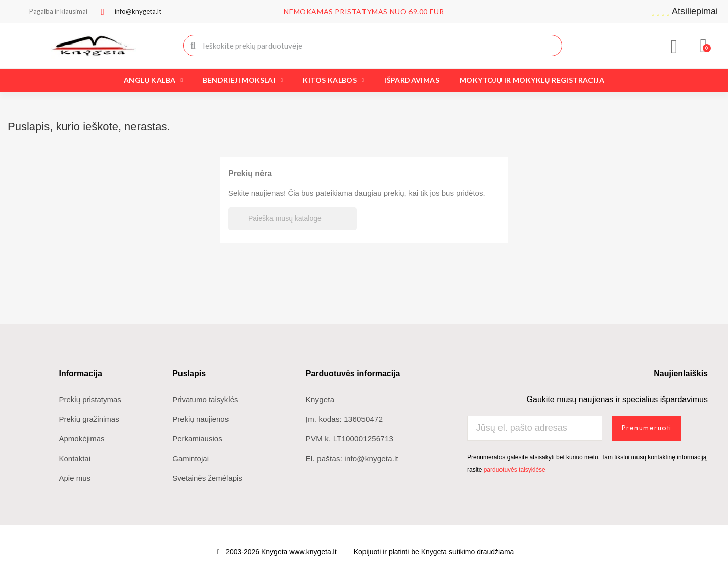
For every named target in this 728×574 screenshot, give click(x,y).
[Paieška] (292, 219)
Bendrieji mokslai (243, 80)
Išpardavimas (412, 80)
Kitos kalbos (333, 80)
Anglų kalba (153, 80)
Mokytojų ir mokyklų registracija (532, 80)
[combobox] (373, 46)
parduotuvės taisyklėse (515, 470)
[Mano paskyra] (674, 47)
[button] (704, 46)
